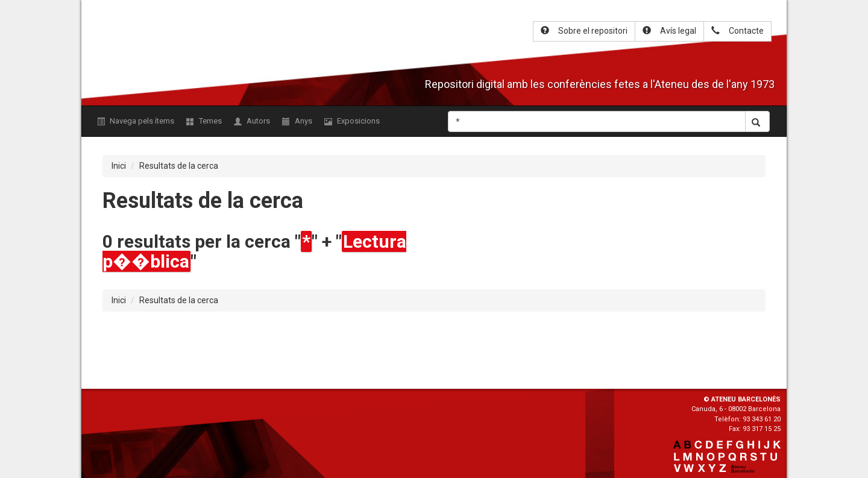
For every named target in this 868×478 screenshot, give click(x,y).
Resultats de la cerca (179, 166)
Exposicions (352, 121)
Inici (119, 166)
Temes (204, 121)
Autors (252, 121)
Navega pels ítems (136, 121)
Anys (297, 121)
